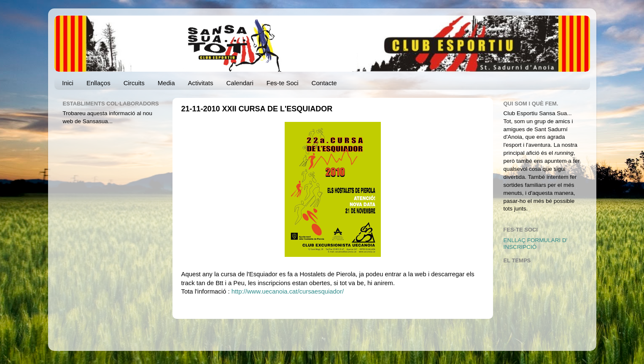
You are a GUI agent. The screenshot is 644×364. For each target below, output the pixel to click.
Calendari (240, 83)
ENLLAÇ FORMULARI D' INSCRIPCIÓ (536, 244)
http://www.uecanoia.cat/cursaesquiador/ (288, 291)
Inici (68, 83)
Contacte (324, 83)
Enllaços (98, 83)
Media (166, 83)
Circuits (134, 83)
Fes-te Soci (283, 83)
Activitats (201, 83)
